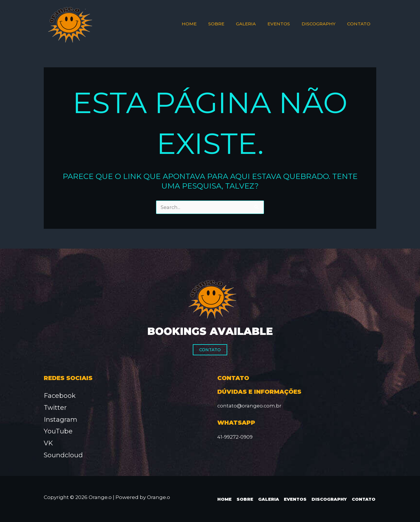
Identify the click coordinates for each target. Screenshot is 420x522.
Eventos (294, 499)
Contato (210, 350)
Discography (328, 499)
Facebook (60, 396)
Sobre (243, 499)
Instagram (61, 420)
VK (48, 443)
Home (223, 499)
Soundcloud (63, 455)
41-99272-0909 (236, 437)
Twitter (55, 408)
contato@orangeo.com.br (250, 406)
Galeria (267, 499)
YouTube (58, 432)
